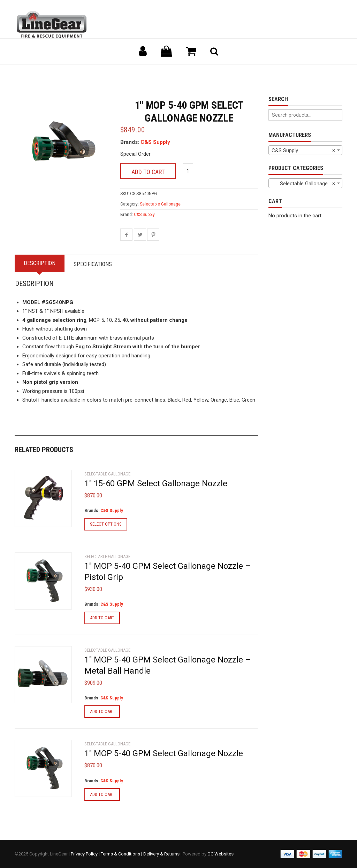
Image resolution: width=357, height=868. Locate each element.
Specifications (93, 264)
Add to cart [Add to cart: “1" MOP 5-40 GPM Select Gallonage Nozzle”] (102, 794)
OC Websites (221, 854)
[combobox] (306, 150)
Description (40, 263)
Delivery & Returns (161, 854)
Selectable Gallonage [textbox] (303, 184)
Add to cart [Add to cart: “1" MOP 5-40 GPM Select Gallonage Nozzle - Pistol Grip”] (102, 618)
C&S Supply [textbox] (303, 150)
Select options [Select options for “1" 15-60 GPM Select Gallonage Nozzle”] (106, 524)
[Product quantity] (188, 171)
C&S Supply (155, 142)
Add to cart (148, 172)
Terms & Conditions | (122, 854)
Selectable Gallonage (160, 204)
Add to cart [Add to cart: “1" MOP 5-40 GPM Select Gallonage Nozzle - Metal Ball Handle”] (102, 711)
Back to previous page (48, 73)
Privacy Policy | (86, 854)
